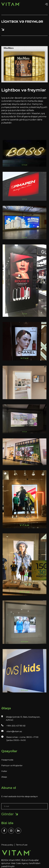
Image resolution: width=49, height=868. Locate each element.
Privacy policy (7, 845)
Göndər (10, 814)
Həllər (4, 771)
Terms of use (22, 845)
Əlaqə (4, 777)
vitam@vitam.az (14, 731)
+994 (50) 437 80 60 (16, 726)
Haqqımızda (7, 760)
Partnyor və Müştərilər (12, 765)
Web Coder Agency (20, 863)
